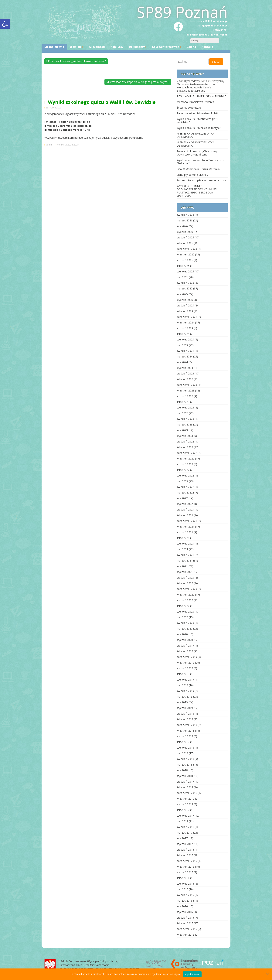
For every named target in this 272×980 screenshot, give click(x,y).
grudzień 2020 (185, 577)
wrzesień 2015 (185, 935)
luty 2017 (182, 838)
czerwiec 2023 (185, 407)
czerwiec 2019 (185, 680)
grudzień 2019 (185, 645)
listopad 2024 (185, 311)
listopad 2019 (185, 651)
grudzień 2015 (185, 918)
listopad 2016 (185, 855)
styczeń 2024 (185, 368)
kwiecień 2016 (185, 895)
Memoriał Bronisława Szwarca (195, 102)
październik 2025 (187, 249)
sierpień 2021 (185, 532)
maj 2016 (182, 889)
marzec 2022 (185, 492)
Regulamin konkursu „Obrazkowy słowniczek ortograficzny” (197, 153)
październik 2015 (187, 929)
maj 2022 (182, 481)
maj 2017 (182, 821)
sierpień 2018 (185, 736)
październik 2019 (187, 657)
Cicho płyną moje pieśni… (192, 175)
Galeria (191, 47)
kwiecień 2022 (185, 487)
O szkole (76, 47)
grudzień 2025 (185, 237)
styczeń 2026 (185, 232)
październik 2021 (187, 521)
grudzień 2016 (185, 850)
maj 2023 (182, 413)
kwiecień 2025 (185, 283)
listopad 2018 (185, 719)
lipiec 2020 (183, 606)
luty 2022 (182, 498)
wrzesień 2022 (185, 458)
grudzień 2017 (185, 782)
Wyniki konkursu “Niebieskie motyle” (199, 128)
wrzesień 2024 (185, 322)
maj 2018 (182, 753)
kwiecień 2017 (185, 827)
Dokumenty (137, 47)
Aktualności (97, 47)
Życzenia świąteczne (189, 108)
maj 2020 (182, 617)
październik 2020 (187, 589)
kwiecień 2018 (185, 759)
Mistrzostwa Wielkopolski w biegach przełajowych (138, 82)
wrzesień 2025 (185, 254)
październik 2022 (187, 453)
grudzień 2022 (185, 441)
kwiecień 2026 (185, 215)
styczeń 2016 (185, 912)
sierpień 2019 (185, 668)
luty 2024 (182, 362)
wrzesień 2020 (185, 594)
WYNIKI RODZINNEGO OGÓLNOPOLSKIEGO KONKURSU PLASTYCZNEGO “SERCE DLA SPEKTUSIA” (197, 191)
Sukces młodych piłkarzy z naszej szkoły (201, 180)
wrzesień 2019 (185, 662)
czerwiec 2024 (185, 339)
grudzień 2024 (185, 305)
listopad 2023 (185, 379)
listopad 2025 (185, 243)
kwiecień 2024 (185, 351)
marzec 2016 (185, 901)
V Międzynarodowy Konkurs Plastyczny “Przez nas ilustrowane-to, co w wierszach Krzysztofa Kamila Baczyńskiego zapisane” (200, 86)
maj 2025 (182, 277)
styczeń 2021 (185, 572)
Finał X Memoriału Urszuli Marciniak (198, 169)
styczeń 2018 (185, 776)
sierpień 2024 (185, 328)
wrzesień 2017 (185, 799)
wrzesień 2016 (185, 867)
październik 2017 (187, 793)
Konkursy (117, 47)
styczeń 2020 (185, 640)
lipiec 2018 (183, 742)
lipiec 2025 (183, 266)
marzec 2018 (185, 765)
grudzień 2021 (185, 509)
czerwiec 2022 (185, 475)
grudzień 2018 (185, 714)
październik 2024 (187, 317)
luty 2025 (182, 294)
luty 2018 (182, 770)
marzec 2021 (185, 560)
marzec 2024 (185, 356)
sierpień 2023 (185, 396)
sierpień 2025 (185, 260)
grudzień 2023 (185, 373)
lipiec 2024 (183, 334)
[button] (5, 24)
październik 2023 (187, 385)
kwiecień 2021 (185, 555)
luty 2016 (182, 906)
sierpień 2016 (185, 872)
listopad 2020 (185, 583)
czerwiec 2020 (185, 611)
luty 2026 (182, 226)
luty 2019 (182, 702)
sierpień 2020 (185, 600)
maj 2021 (182, 549)
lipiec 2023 (183, 402)
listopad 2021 (185, 515)
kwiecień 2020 (185, 623)
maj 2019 (182, 685)
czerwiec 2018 (185, 748)
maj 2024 (182, 345)
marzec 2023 (185, 424)
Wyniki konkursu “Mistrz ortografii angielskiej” (197, 121)
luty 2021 (182, 566)
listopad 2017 (185, 787)
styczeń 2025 (185, 300)
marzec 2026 (185, 220)
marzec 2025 (185, 288)
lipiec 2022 (183, 470)
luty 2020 (182, 634)
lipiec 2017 (183, 810)
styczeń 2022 (185, 504)
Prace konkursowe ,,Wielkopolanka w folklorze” (76, 61)
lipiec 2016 (183, 878)
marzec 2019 (185, 697)
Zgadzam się (192, 974)
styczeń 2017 (185, 844)
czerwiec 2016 (185, 884)
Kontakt (207, 47)
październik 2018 (187, 725)
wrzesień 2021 (185, 526)
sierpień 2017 (185, 804)
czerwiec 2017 (185, 816)
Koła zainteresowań (166, 47)
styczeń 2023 (185, 436)
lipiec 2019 (183, 674)
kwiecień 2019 (185, 691)
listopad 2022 (185, 447)
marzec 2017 (185, 833)
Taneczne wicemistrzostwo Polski (197, 113)
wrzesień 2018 (185, 731)
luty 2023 (182, 430)
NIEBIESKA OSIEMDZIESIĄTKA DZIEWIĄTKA (195, 135)
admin (49, 145)
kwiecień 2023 (185, 419)
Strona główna (54, 47)
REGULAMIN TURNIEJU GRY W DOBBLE (201, 96)
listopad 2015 (185, 923)
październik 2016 (187, 861)
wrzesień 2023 (185, 390)
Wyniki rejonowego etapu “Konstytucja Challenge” (200, 162)
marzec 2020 (185, 628)
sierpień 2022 (185, 464)
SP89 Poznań (182, 12)
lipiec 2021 (183, 538)
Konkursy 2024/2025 (68, 145)
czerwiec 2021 (185, 543)
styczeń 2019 (185, 708)
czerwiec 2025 (185, 271)
